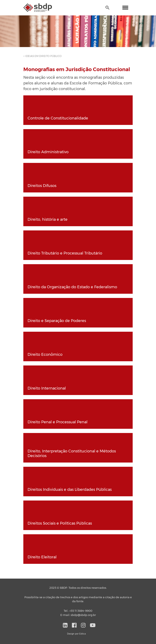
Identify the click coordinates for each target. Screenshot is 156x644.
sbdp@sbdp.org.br (83, 615)
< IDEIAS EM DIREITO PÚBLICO (42, 56)
